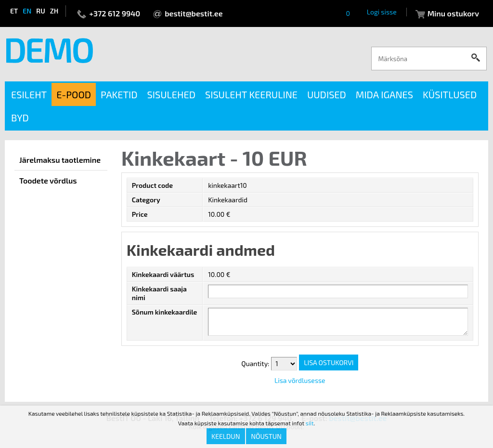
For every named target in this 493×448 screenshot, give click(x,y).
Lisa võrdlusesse (300, 380)
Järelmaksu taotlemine (60, 160)
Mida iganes (384, 94)
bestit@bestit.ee (194, 13)
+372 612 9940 (115, 13)
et (14, 11)
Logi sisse (382, 12)
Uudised (327, 94)
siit (310, 423)
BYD (20, 118)
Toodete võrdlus (48, 180)
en (27, 11)
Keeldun (226, 436)
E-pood (74, 94)
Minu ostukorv (453, 13)
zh (54, 11)
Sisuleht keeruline (251, 94)
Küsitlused (450, 94)
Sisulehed (171, 94)
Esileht (29, 94)
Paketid (119, 94)
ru (40, 11)
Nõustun (266, 436)
